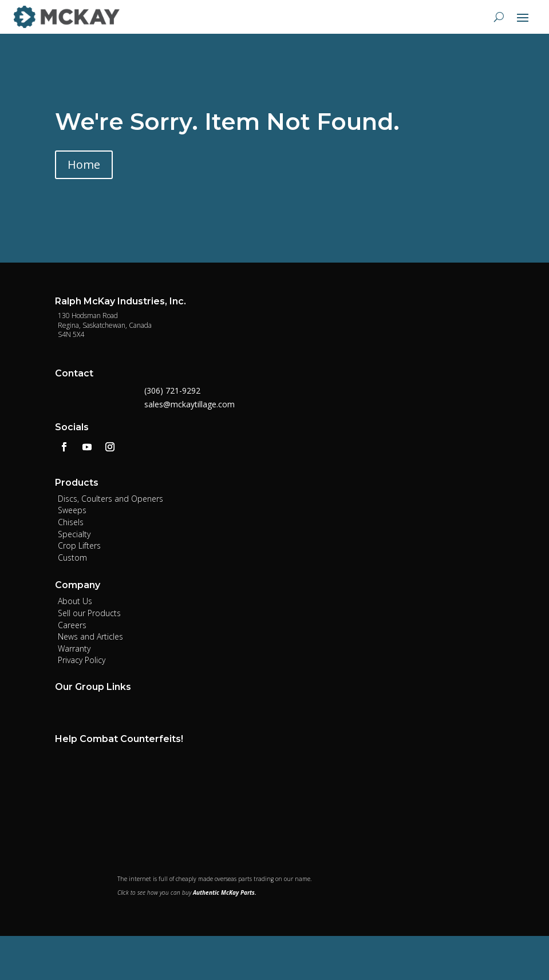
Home (84, 164)
